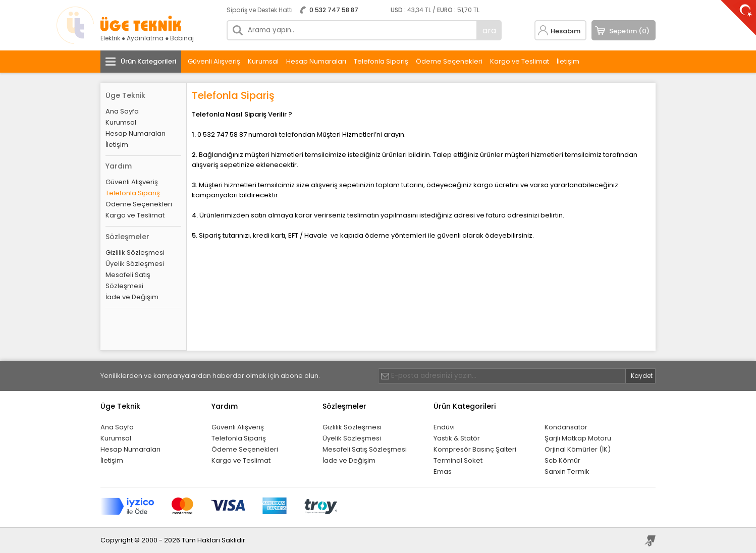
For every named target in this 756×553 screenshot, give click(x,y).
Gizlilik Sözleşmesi (135, 253)
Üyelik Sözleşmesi (135, 264)
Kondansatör (566, 427)
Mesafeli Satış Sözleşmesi (128, 280)
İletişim (568, 61)
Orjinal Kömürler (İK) (578, 449)
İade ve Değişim (132, 297)
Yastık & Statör (457, 438)
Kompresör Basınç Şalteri (475, 449)
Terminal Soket (458, 460)
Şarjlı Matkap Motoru (578, 438)
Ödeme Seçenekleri (449, 61)
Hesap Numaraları (316, 61)
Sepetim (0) (629, 31)
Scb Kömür (562, 460)
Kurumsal (263, 61)
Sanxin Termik (567, 472)
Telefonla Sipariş (381, 61)
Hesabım (565, 31)
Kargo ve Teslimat (520, 61)
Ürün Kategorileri (148, 61)
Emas (443, 472)
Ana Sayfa (122, 111)
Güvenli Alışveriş (214, 61)
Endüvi (444, 427)
